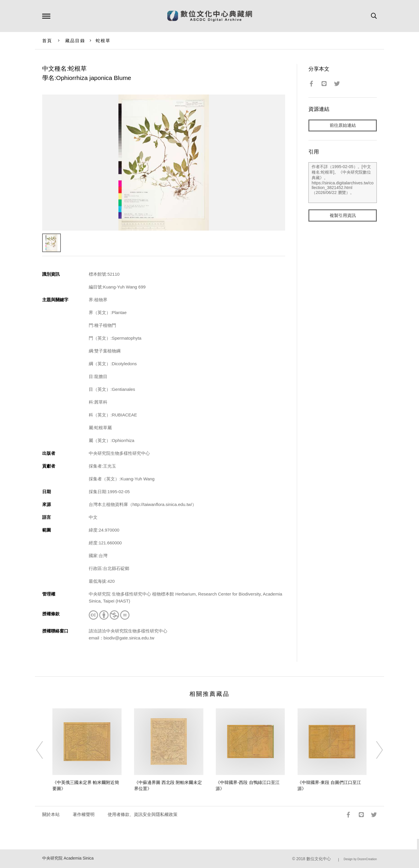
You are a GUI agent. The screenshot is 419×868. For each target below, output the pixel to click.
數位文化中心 (319, 859)
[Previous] (45, 750)
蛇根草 (103, 41)
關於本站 (51, 814)
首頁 (47, 41)
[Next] (374, 750)
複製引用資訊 (343, 216)
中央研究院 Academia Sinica (68, 858)
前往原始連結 (343, 125)
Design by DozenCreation (360, 859)
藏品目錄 (75, 41)
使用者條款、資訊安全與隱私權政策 (143, 814)
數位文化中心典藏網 (210, 16)
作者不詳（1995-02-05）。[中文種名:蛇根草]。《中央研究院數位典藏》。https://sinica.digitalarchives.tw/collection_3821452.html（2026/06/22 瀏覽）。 (343, 183)
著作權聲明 (84, 814)
